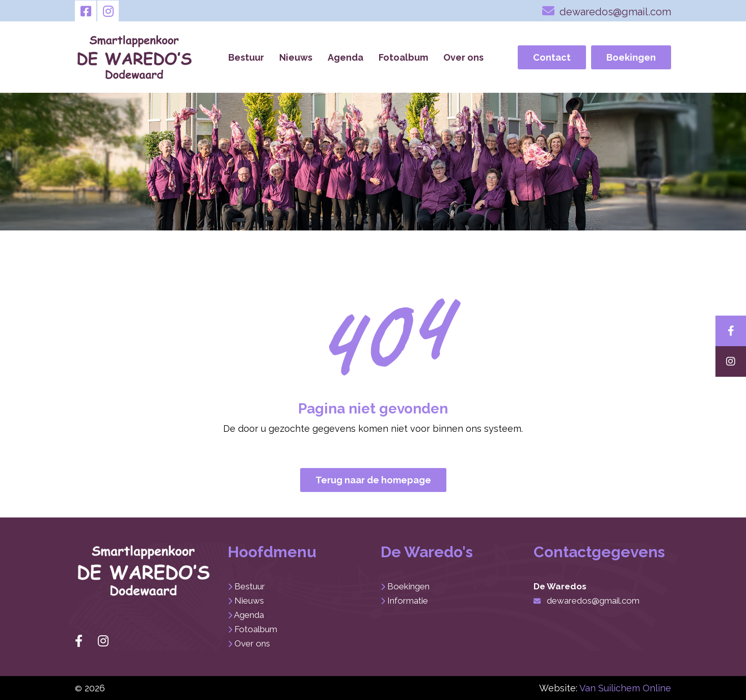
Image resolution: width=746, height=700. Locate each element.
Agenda (345, 57)
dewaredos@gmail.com (607, 11)
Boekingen (631, 57)
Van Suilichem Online (625, 688)
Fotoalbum (403, 57)
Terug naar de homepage (373, 480)
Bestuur (246, 57)
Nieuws (296, 57)
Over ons (463, 57)
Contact (552, 57)
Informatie (408, 601)
